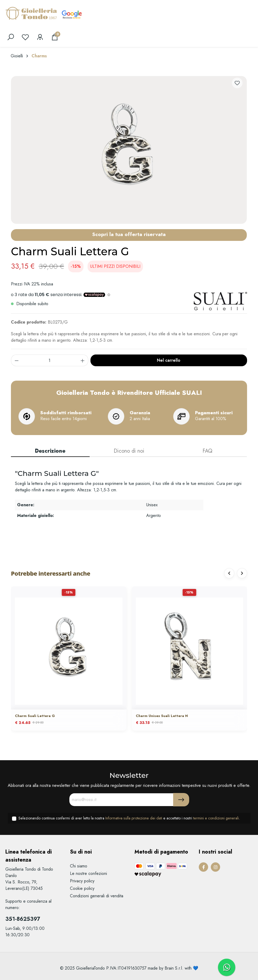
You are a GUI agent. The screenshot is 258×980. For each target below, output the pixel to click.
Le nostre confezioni (88, 873)
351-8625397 (23, 919)
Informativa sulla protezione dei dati (134, 818)
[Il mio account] (40, 37)
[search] (11, 37)
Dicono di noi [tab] (129, 451)
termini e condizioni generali (216, 818)
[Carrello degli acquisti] (55, 37)
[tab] (50, 451)
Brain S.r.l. (174, 968)
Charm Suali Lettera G (35, 716)
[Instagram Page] (215, 867)
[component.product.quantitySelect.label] (50, 360)
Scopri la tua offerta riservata (129, 234)
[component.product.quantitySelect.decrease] (17, 360)
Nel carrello (169, 360)
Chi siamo (79, 866)
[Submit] (181, 800)
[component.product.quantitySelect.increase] (83, 360)
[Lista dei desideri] (25, 37)
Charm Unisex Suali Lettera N (162, 716)
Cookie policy (82, 888)
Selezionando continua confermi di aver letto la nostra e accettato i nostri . (129, 818)
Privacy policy (82, 881)
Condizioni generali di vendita (97, 896)
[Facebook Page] (203, 867)
